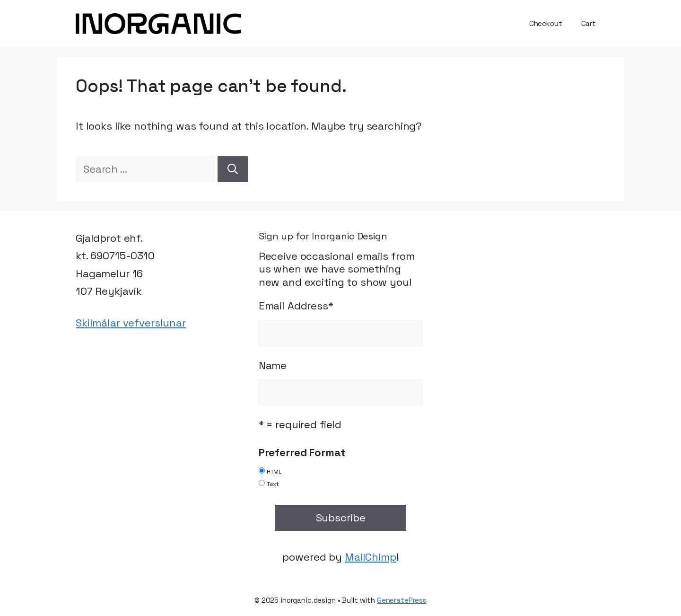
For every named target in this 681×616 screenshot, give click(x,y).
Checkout (546, 23)
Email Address (296, 306)
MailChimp (371, 557)
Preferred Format (302, 452)
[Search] (233, 169)
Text (273, 484)
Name (273, 365)
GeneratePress (402, 600)
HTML (274, 472)
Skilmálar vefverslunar (131, 323)
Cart (589, 23)
